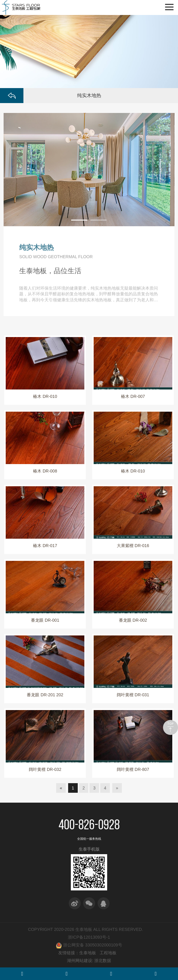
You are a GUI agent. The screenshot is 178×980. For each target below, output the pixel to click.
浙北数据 (103, 961)
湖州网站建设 (80, 961)
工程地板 (108, 953)
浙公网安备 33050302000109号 (89, 946)
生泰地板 (88, 953)
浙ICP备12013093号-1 (89, 937)
